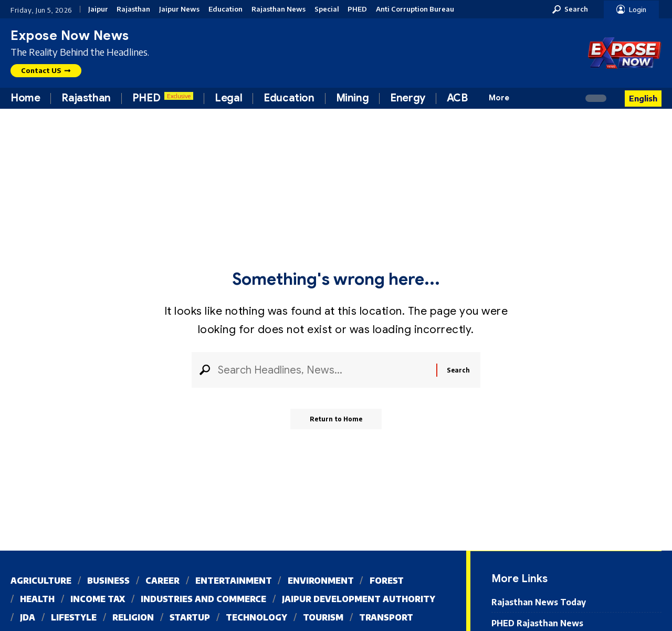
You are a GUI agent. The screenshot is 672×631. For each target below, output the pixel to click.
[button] (570, 9)
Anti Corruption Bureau (415, 9)
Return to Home (336, 421)
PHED (357, 9)
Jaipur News (179, 9)
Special (327, 9)
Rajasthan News (279, 9)
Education (225, 9)
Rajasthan (133, 9)
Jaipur (98, 9)
